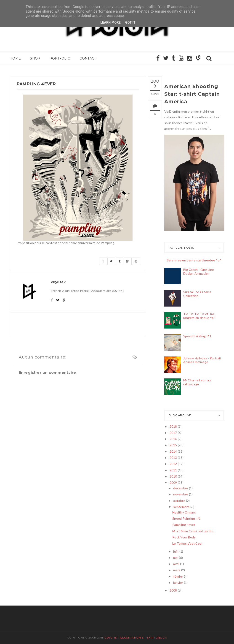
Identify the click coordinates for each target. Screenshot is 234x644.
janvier (178, 583)
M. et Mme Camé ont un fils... (194, 531)
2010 (173, 476)
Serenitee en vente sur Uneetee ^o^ (194, 260)
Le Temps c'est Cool (187, 543)
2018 (173, 426)
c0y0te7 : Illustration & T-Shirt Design (136, 637)
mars (177, 570)
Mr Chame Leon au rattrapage (197, 382)
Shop (35, 58)
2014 (173, 451)
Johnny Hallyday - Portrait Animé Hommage (202, 360)
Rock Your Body (184, 537)
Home (15, 58)
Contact (88, 58)
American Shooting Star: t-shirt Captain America (192, 94)
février (178, 576)
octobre (179, 501)
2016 (173, 439)
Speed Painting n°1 (197, 336)
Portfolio (60, 58)
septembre (181, 507)
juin (176, 551)
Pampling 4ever (184, 525)
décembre (181, 488)
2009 (173, 482)
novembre (181, 494)
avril (176, 564)
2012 (173, 464)
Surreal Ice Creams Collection (197, 294)
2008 (173, 590)
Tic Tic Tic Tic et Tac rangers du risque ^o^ (199, 316)
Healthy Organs (184, 512)
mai (176, 558)
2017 (173, 433)
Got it (130, 22)
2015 (173, 445)
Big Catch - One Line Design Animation (199, 272)
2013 (173, 458)
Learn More (110, 22)
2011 (173, 470)
